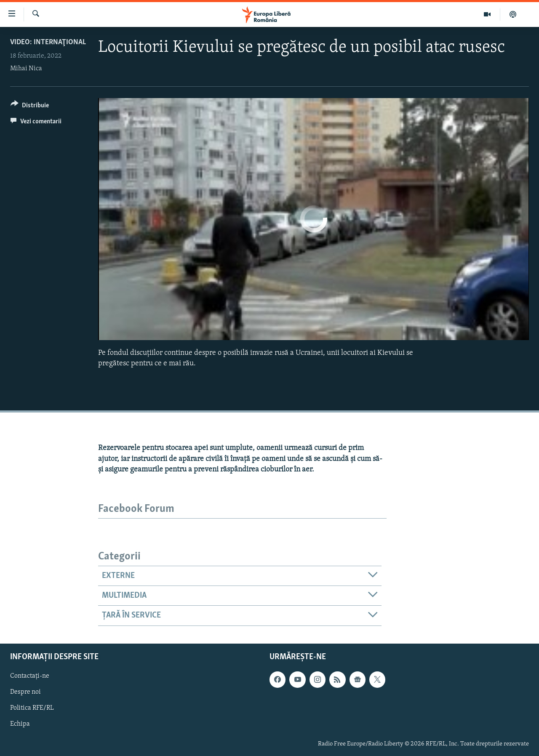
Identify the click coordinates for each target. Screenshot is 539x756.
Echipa (20, 724)
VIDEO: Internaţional (48, 42)
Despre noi (25, 692)
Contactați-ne (30, 676)
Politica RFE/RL (32, 708)
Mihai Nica (26, 69)
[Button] (30, 107)
